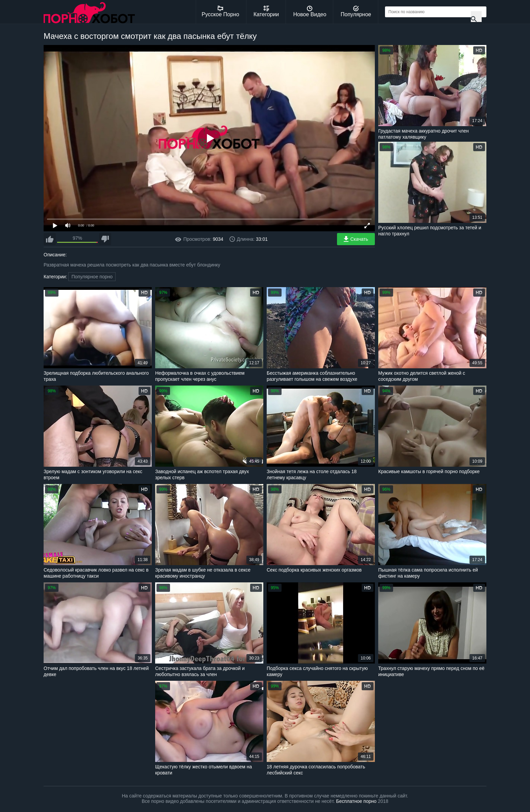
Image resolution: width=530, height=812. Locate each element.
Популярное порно (92, 277)
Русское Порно (221, 11)
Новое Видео (310, 11)
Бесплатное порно (356, 801)
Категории (266, 11)
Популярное (356, 11)
